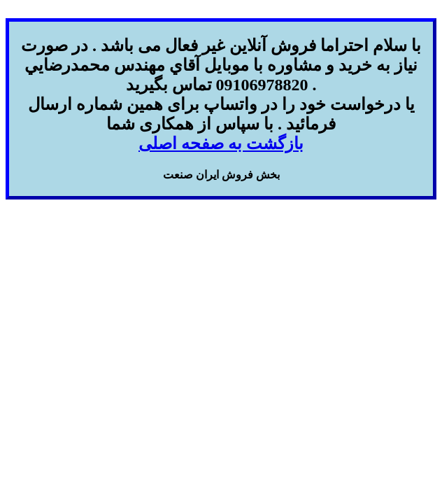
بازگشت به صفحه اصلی (221, 143)
